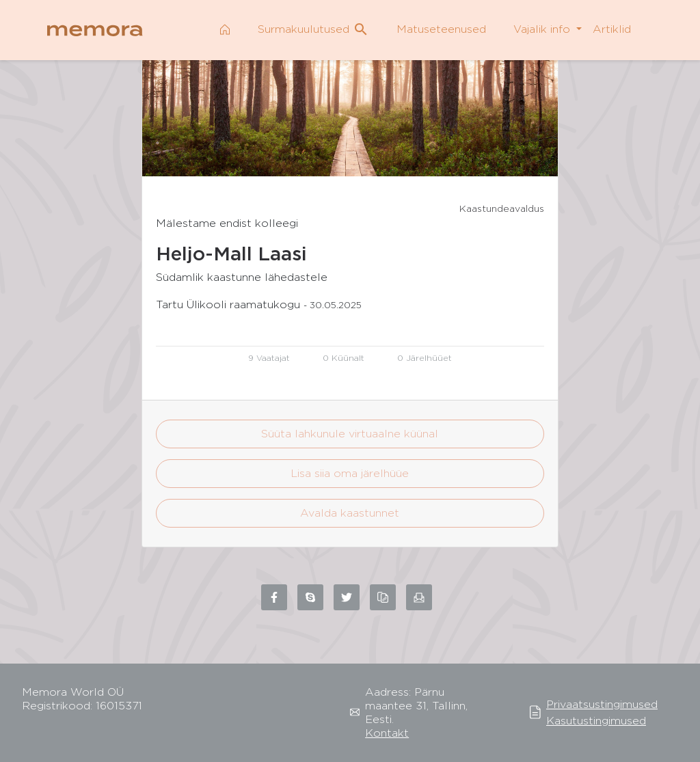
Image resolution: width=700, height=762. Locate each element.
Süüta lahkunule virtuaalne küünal (350, 434)
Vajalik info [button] (543, 29)
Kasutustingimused (596, 721)
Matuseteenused (441, 29)
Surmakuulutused (313, 29)
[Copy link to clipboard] (383, 597)
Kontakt (387, 733)
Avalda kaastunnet (350, 513)
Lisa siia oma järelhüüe (350, 473)
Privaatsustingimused (602, 704)
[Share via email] (419, 597)
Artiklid (612, 29)
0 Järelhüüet (425, 358)
